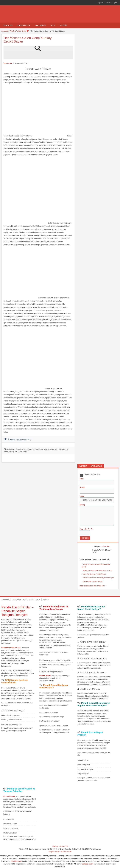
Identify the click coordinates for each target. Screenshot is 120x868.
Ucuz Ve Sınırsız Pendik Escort (94, 574)
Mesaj (82, 505)
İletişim (64, 25)
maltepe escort (88, 864)
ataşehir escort (54, 852)
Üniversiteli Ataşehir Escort (93, 582)
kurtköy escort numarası (35, 449)
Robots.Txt (64, 846)
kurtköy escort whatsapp (18, 452)
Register (100, 3)
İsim (82, 479)
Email (82, 487)
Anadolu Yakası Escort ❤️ (19, 31)
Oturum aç (109, 3)
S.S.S (53, 25)
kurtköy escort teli (50, 449)
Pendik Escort (16, 861)
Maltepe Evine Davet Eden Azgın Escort (98, 571)
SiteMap (55, 846)
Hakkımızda (40, 25)
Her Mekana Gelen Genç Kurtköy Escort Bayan (28, 40)
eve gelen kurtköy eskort (16, 449)
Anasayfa (8, 25)
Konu (82, 496)
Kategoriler (24, 25)
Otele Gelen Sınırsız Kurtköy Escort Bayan (98, 578)
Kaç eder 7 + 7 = (87, 529)
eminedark (105, 546)
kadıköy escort (66, 852)
